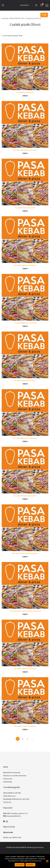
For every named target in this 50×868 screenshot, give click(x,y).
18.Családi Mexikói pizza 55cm (25, 380)
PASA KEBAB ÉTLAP (17, 18)
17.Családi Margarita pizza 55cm (25, 323)
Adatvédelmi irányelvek (12, 772)
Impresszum (8, 779)
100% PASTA (8, 796)
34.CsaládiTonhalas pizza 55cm (25, 726)
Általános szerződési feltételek (15, 776)
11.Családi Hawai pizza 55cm (25, 208)
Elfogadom (20, 865)
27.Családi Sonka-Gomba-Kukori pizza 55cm (25, 611)
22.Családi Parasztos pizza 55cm (25, 496)
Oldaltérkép (8, 782)
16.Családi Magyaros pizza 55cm (25, 265)
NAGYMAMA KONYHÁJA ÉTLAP (14, 799)
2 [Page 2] (23, 739)
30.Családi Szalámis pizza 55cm (25, 669)
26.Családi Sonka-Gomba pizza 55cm (25, 553)
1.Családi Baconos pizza (25, 92)
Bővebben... (30, 865)
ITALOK (6, 802)
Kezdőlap (5, 18)
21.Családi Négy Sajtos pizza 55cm (25, 438)
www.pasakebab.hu (14, 816)
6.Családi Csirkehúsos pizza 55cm (25, 150)
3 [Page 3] (27, 739)
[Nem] (47, 861)
